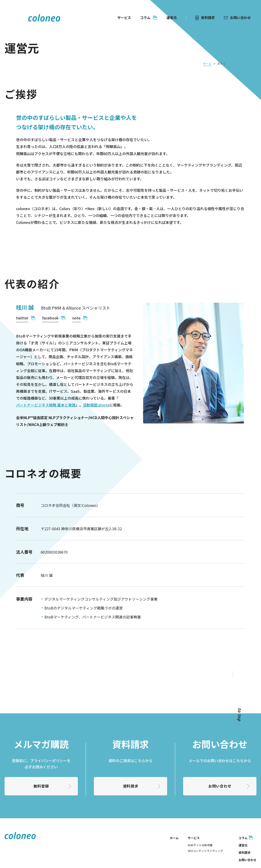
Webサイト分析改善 (200, 845)
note (76, 318)
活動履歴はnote (96, 405)
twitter (22, 318)
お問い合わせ (220, 786)
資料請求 (131, 786)
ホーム (174, 838)
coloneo (44, 18)
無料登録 (41, 786)
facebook (50, 318)
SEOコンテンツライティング (205, 851)
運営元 (243, 845)
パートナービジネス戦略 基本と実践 (46, 405)
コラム (243, 838)
